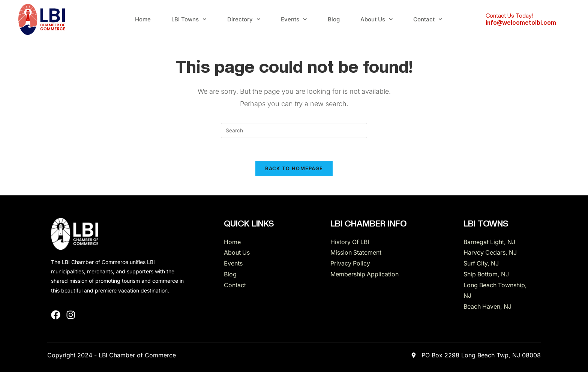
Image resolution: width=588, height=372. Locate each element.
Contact (428, 19)
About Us (377, 19)
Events (294, 19)
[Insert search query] (294, 130)
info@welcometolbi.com (521, 23)
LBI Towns (189, 19)
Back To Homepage (294, 168)
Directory (244, 19)
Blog (334, 19)
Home (143, 19)
